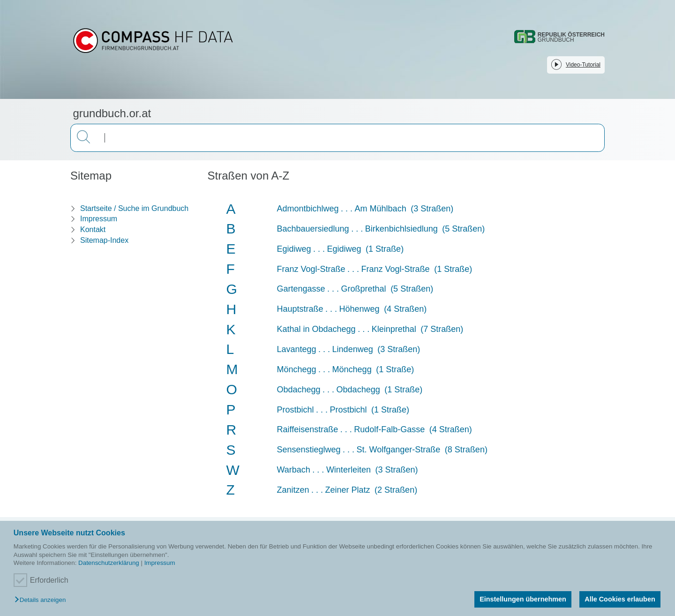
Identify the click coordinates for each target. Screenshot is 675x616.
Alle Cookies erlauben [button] (620, 599)
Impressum (160, 563)
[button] (42, 600)
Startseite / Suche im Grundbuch (134, 208)
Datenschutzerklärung (109, 563)
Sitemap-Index (104, 240)
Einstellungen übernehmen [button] (523, 599)
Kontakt (93, 229)
